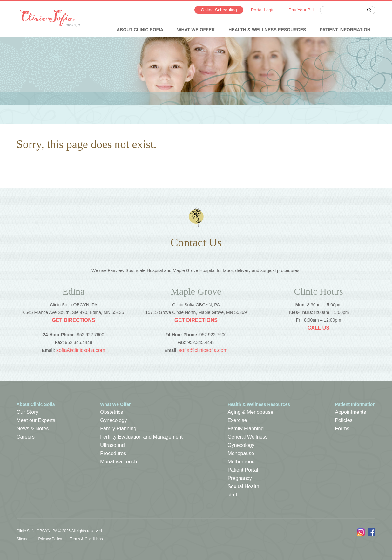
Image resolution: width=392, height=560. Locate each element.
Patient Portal (243, 470)
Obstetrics (112, 412)
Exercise (237, 420)
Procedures (113, 453)
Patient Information (345, 30)
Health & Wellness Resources (267, 30)
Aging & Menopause (250, 412)
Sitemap (24, 539)
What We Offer (196, 30)
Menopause (241, 453)
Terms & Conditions (86, 539)
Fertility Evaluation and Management (141, 437)
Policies (344, 420)
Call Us (318, 328)
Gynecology (114, 420)
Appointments (350, 412)
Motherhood (241, 462)
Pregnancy (240, 478)
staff (232, 495)
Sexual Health (243, 486)
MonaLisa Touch (118, 462)
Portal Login (263, 10)
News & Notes (33, 429)
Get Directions (73, 320)
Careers (26, 437)
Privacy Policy (50, 539)
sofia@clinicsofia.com (81, 350)
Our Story (27, 412)
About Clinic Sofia (140, 30)
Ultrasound (112, 445)
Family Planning (118, 429)
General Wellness (247, 437)
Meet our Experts (36, 420)
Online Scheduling (219, 10)
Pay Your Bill (301, 10)
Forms (342, 429)
